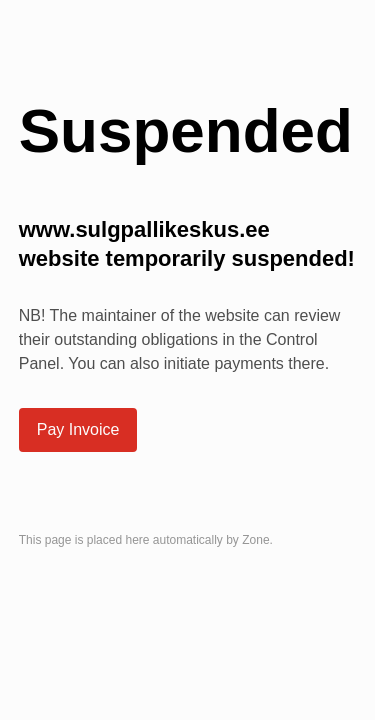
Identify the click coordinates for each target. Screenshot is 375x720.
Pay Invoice (78, 429)
